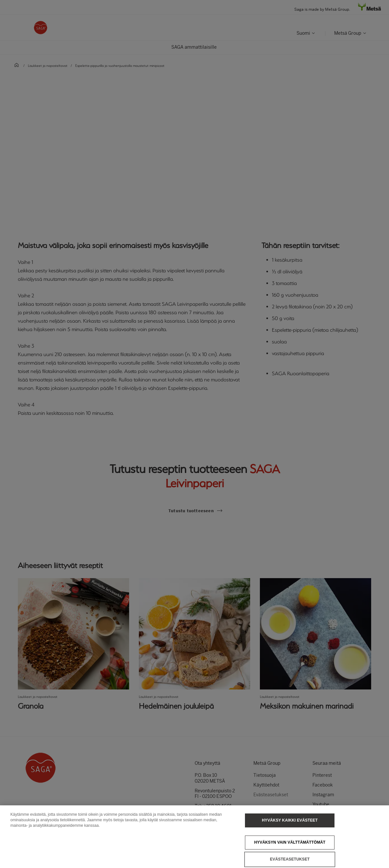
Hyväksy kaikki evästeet (290, 827)
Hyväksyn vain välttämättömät (290, 849)
